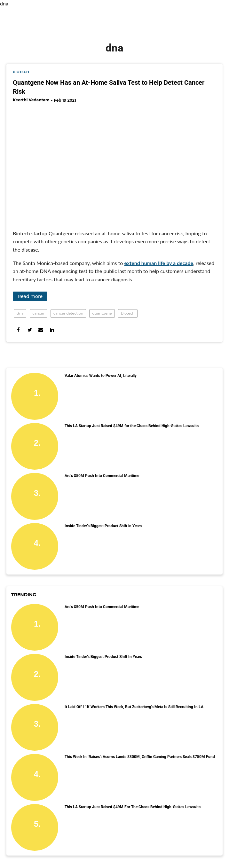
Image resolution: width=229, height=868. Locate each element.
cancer (39, 313)
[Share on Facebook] (18, 330)
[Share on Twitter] (30, 330)
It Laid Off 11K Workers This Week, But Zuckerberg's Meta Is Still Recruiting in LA (134, 707)
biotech (21, 72)
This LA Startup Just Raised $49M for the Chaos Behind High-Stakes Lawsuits (132, 426)
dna (20, 313)
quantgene (102, 313)
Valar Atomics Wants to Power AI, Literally (101, 376)
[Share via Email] (41, 330)
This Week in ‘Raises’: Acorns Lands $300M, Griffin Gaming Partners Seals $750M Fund (140, 757)
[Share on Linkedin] (52, 330)
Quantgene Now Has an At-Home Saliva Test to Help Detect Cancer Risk (109, 87)
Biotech (128, 313)
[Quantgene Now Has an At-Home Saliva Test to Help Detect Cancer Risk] (114, 164)
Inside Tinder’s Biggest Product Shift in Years (103, 526)
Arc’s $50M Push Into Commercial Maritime (102, 476)
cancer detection (68, 313)
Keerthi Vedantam (31, 100)
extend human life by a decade (159, 263)
